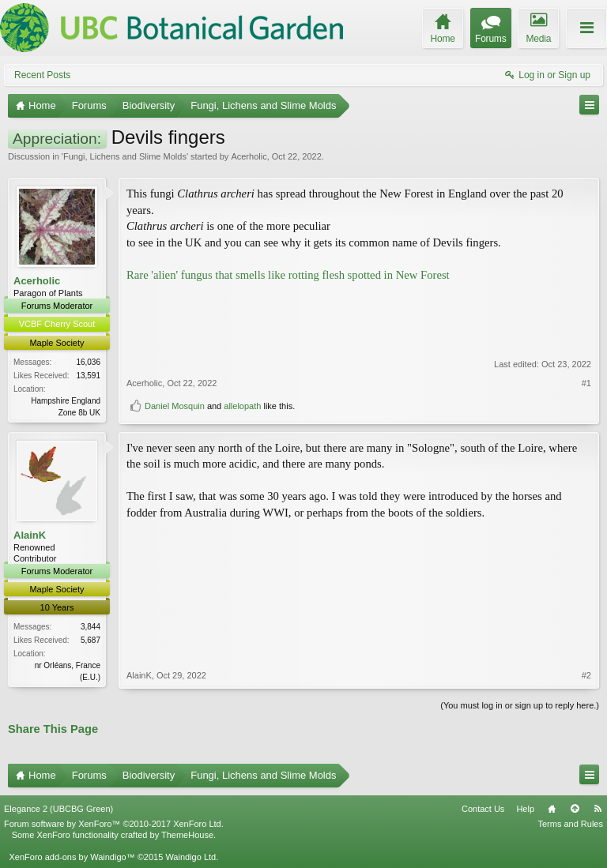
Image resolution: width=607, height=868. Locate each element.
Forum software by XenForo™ (114, 824)
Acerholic (249, 156)
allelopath (242, 406)
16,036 (88, 362)
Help (525, 809)
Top (575, 809)
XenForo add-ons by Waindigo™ (72, 857)
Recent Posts (42, 75)
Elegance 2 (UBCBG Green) (58, 809)
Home (552, 809)
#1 (586, 383)
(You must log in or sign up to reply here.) (520, 705)
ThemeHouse (187, 835)
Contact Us (483, 809)
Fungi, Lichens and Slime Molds (125, 156)
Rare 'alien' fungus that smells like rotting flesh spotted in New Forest (288, 275)
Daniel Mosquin (175, 406)
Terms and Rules (570, 824)
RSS (598, 809)
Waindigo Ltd (190, 857)
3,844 (90, 627)
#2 (586, 675)
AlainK (30, 535)
